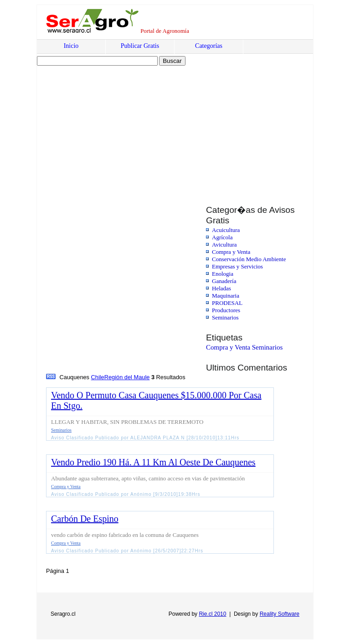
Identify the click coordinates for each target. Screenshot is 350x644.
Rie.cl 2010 (212, 614)
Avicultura (224, 245)
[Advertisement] (115, 126)
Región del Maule (127, 377)
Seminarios (225, 317)
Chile (98, 377)
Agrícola (222, 237)
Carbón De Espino (85, 519)
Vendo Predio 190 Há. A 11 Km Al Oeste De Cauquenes (153, 462)
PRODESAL (227, 303)
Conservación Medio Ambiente (249, 259)
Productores (226, 310)
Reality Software (280, 614)
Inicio (71, 46)
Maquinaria (226, 296)
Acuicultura (226, 230)
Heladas (221, 288)
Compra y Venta (231, 252)
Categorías (209, 46)
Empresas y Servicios (237, 266)
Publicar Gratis (140, 46)
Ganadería (224, 281)
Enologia (223, 274)
